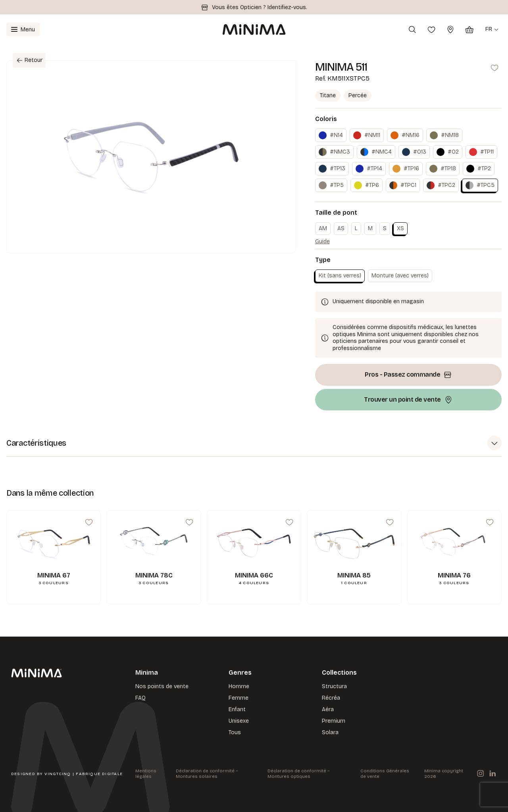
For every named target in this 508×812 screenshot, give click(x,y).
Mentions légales (146, 773)
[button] (254, 443)
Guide (322, 241)
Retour (28, 61)
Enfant (237, 709)
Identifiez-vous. (287, 7)
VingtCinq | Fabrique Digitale (84, 774)
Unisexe (239, 721)
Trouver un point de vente (408, 400)
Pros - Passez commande (408, 375)
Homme (239, 686)
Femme (239, 698)
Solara (330, 732)
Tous (235, 732)
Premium (334, 721)
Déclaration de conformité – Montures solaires (207, 773)
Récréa (331, 698)
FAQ (140, 698)
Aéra (328, 709)
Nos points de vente (162, 686)
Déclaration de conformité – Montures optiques (299, 773)
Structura (334, 686)
